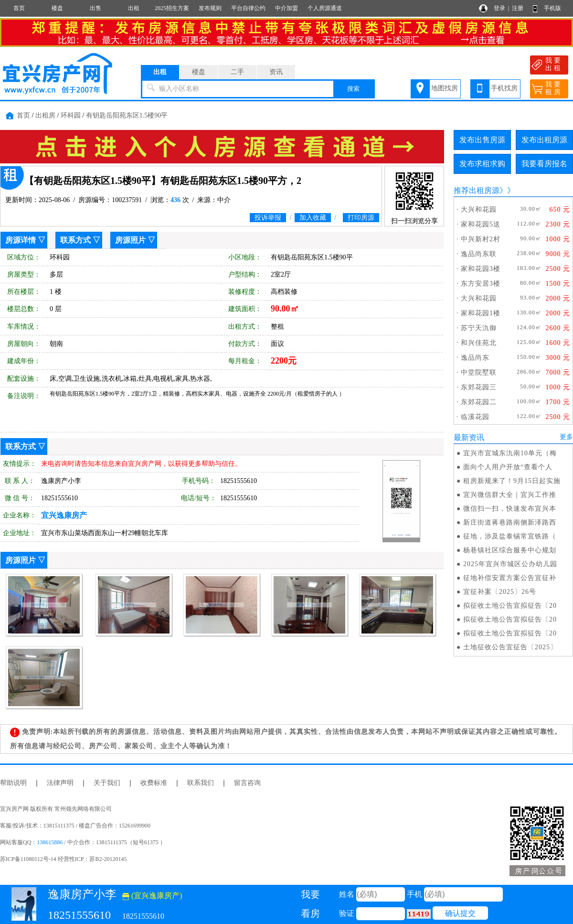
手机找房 (504, 88)
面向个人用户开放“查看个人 (508, 467)
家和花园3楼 (481, 269)
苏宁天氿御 (479, 328)
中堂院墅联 (479, 372)
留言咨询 (247, 783)
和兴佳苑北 (479, 343)
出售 (95, 8)
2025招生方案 (172, 8)
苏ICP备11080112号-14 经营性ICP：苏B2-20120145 (63, 859)
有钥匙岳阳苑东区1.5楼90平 (127, 115)
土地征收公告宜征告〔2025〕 (510, 647)
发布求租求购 (482, 164)
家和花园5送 (481, 224)
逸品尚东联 (479, 254)
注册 (518, 8)
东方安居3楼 (481, 284)
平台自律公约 (248, 8)
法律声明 (60, 783)
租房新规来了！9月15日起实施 (512, 481)
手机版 (552, 8)
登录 (499, 8)
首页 (19, 8)
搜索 (353, 89)
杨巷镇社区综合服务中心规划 (510, 550)
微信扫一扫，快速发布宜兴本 (510, 509)
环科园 (71, 115)
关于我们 (107, 783)
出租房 (45, 115)
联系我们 (201, 783)
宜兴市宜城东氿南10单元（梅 (510, 453)
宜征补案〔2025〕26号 (500, 592)
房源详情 (21, 240)
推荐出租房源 (477, 190)
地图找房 (445, 88)
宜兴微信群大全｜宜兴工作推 (510, 495)
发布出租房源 (544, 140)
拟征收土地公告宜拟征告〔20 (510, 606)
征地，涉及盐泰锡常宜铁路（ (510, 536)
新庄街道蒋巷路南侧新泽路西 (510, 522)
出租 (134, 8)
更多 (566, 437)
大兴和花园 (479, 210)
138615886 (50, 842)
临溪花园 (475, 417)
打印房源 (361, 218)
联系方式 (75, 240)
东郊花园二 (479, 402)
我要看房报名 (544, 164)
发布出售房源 (482, 140)
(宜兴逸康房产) (152, 896)
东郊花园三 (479, 387)
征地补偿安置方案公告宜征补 (510, 578)
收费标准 (154, 783)
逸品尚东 (475, 358)
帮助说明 (13, 783)
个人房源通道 (325, 8)
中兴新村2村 (481, 239)
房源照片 (130, 240)
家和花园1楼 (481, 313)
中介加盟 (286, 8)
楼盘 (57, 8)
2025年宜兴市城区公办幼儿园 (510, 564)
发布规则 (210, 8)
